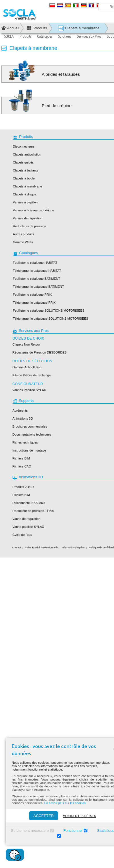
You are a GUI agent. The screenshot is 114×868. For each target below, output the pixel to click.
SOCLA (9, 36)
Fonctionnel (73, 831)
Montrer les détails (79, 816)
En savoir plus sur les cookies (65, 803)
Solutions (65, 36)
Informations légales (73, 548)
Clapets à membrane (79, 28)
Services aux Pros (89, 36)
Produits (25, 36)
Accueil (13, 28)
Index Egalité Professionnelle (42, 548)
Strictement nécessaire (30, 831)
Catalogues (45, 36)
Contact (16, 548)
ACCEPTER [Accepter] (44, 816)
